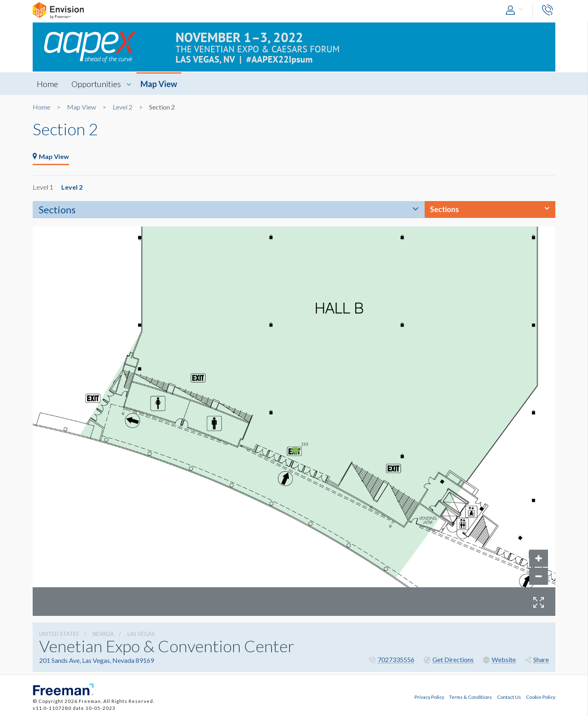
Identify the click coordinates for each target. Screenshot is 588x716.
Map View (159, 84)
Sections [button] (444, 209)
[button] (516, 10)
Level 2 (122, 107)
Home (47, 84)
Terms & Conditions (471, 697)
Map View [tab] (51, 156)
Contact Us (509, 697)
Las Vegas (141, 634)
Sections (57, 209)
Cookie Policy (541, 697)
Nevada (103, 634)
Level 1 (43, 187)
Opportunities (96, 84)
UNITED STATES (59, 634)
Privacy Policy (429, 697)
